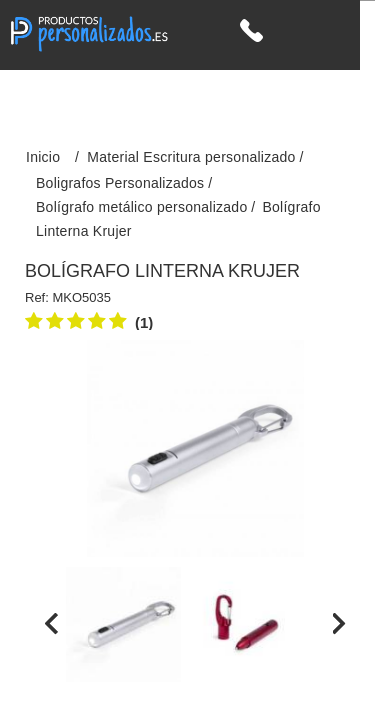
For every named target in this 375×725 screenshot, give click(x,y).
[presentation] (51, 624)
